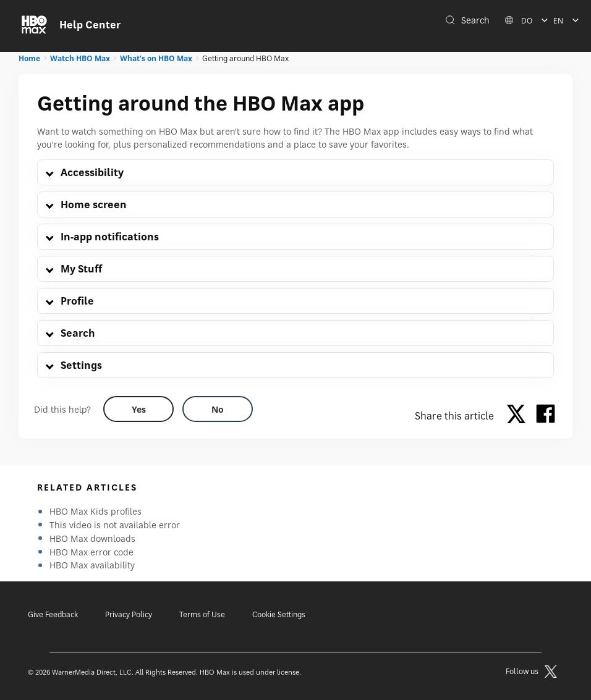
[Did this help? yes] (138, 409)
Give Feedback (53, 614)
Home (29, 58)
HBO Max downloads (92, 538)
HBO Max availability (92, 565)
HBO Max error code (91, 552)
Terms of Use (202, 614)
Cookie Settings (279, 614)
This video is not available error (115, 525)
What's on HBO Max (156, 58)
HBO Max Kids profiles (96, 511)
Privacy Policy (129, 614)
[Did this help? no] (218, 409)
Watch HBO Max (80, 58)
